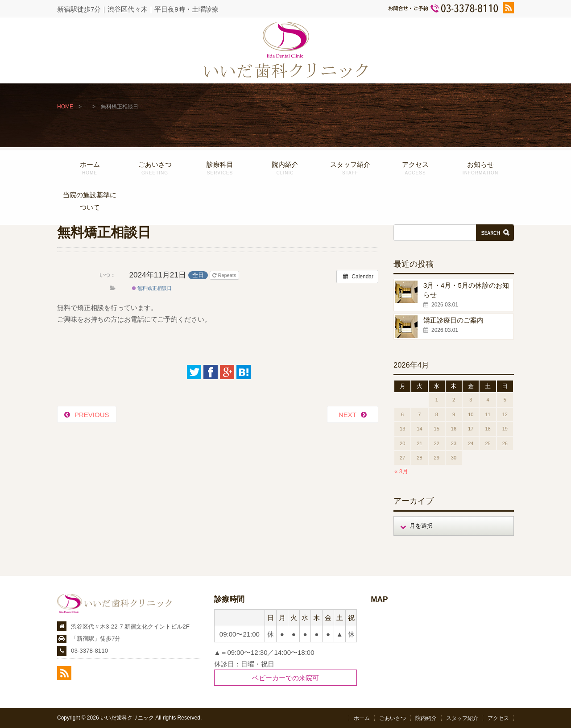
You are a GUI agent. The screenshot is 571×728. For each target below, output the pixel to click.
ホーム (90, 168)
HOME (65, 107)
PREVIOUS (92, 415)
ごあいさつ (155, 168)
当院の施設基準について (90, 201)
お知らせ (480, 168)
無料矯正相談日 (152, 288)
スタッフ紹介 (350, 168)
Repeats (225, 275)
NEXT (348, 415)
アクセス (415, 168)
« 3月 (401, 471)
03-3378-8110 (89, 651)
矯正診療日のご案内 (453, 320)
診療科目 (220, 168)
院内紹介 (285, 168)
